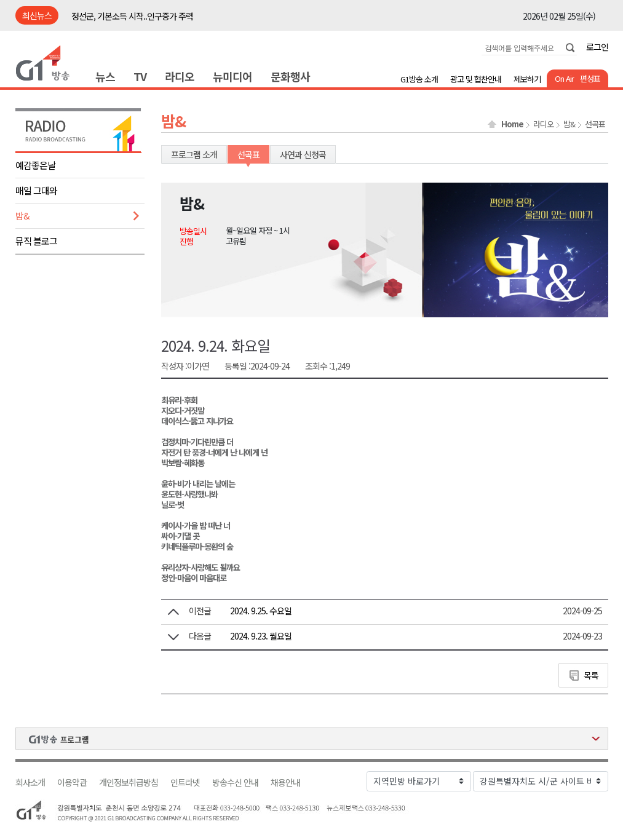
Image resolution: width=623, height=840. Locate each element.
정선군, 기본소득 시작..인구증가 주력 (132, 16)
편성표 (590, 78)
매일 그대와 (36, 190)
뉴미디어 (232, 76)
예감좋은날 (35, 165)
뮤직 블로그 (36, 241)
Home (512, 124)
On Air (564, 78)
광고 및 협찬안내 (476, 79)
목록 (591, 675)
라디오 (180, 76)
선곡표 (595, 124)
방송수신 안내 (235, 783)
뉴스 (105, 76)
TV (140, 76)
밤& (22, 216)
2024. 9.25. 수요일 (261, 611)
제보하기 (527, 79)
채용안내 (285, 783)
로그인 (597, 47)
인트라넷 (185, 783)
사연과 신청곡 (303, 154)
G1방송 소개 (419, 79)
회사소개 (30, 783)
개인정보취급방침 (129, 783)
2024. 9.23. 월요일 (261, 636)
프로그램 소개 (194, 154)
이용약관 (72, 783)
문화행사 (290, 76)
